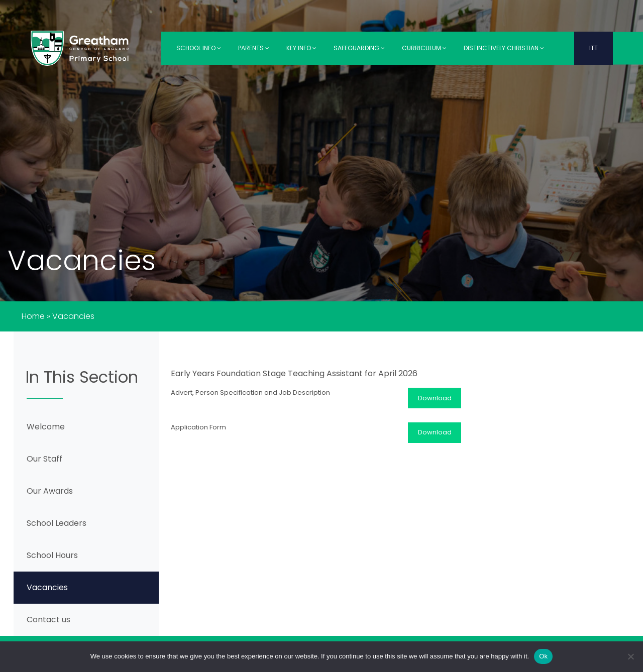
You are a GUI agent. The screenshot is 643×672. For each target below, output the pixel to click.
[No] (630, 656)
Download (435, 398)
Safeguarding (359, 48)
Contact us (48, 620)
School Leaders (57, 523)
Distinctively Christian (504, 48)
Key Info (301, 48)
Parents (254, 48)
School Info (199, 48)
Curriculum (424, 48)
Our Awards (50, 491)
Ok (543, 656)
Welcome (46, 427)
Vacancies (47, 587)
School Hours (52, 555)
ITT (594, 48)
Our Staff (44, 459)
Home (33, 316)
